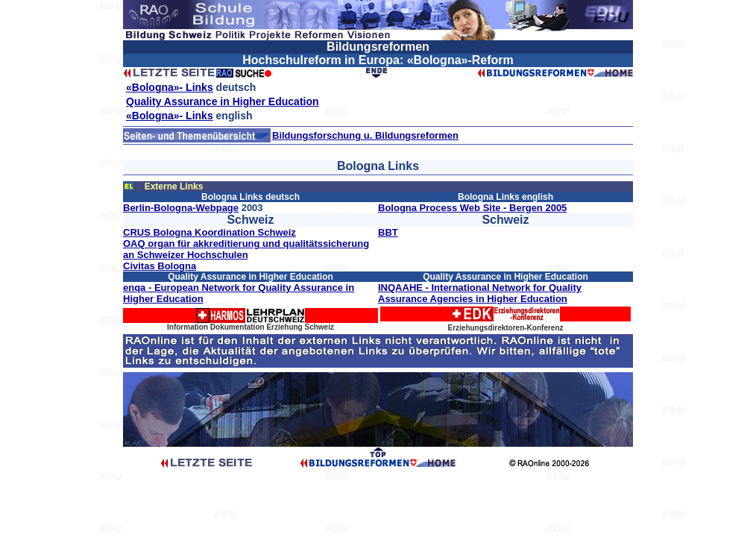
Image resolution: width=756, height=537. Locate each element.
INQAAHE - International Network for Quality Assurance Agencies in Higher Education (480, 293)
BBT (388, 232)
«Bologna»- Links (170, 87)
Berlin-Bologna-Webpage (181, 208)
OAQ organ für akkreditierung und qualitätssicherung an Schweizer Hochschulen (246, 249)
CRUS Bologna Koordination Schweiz (210, 232)
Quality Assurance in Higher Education (223, 101)
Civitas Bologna (160, 266)
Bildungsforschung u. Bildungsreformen (365, 135)
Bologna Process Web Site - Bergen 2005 (472, 208)
